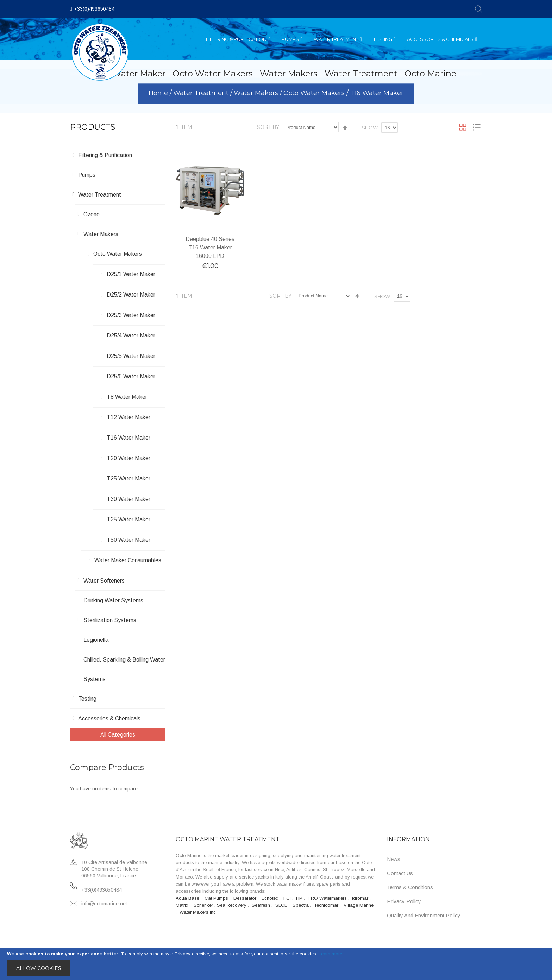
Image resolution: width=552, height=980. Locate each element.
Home (159, 93)
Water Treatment (202, 93)
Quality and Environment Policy (424, 915)
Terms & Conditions (410, 887)
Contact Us (400, 873)
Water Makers (257, 93)
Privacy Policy (404, 901)
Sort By (268, 127)
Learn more (330, 954)
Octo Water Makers (315, 93)
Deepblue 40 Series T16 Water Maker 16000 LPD (210, 247)
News (394, 859)
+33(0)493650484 (94, 9)
